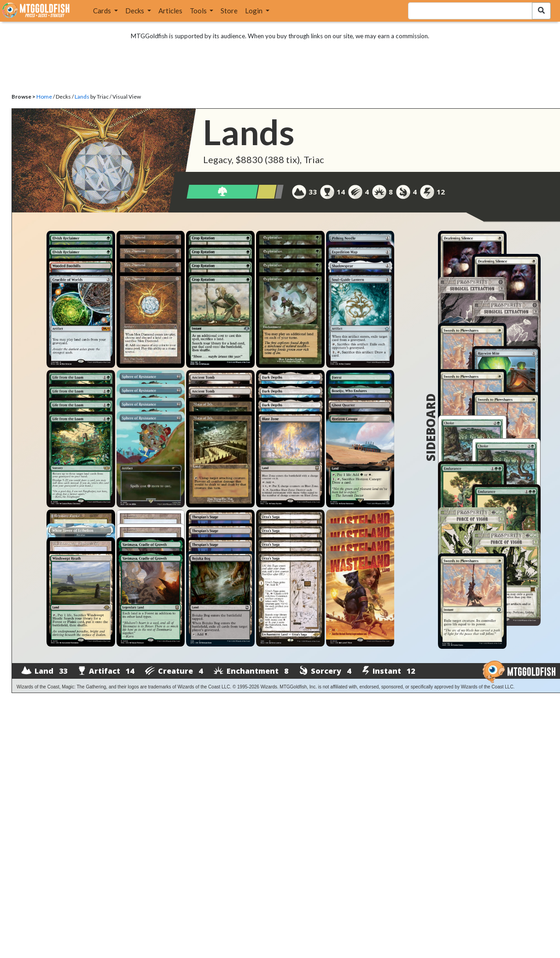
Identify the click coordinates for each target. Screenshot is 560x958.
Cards (103, 11)
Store (229, 11)
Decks (135, 11)
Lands (82, 97)
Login (254, 11)
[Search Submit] (541, 11)
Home (44, 97)
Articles (170, 11)
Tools (199, 11)
